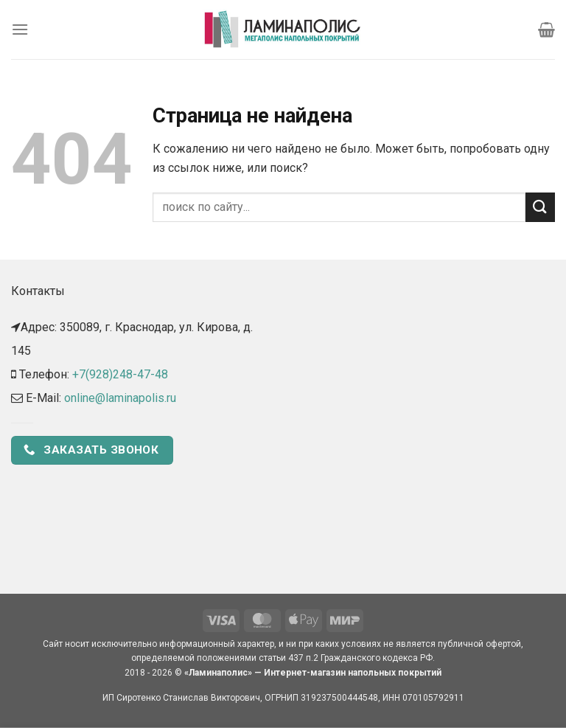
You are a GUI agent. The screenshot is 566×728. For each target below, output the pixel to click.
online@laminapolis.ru (120, 398)
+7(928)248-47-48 (120, 374)
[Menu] (20, 29)
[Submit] (540, 207)
